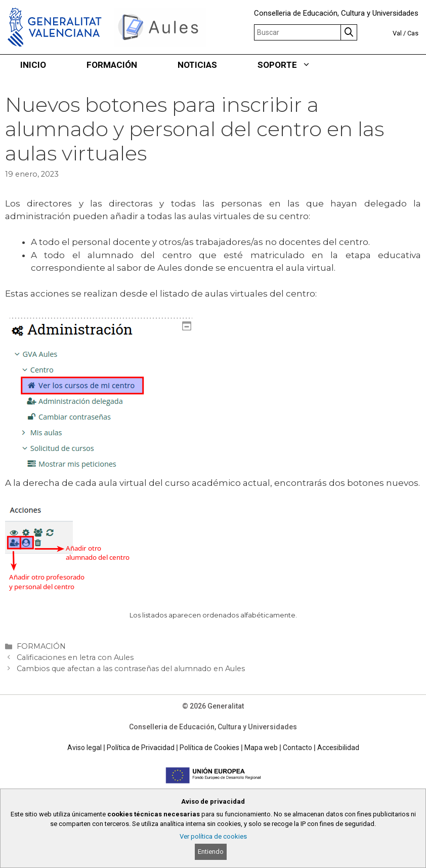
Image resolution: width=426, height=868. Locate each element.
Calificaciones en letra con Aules (75, 657)
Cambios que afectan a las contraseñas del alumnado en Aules (131, 669)
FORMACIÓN (112, 65)
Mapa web (261, 748)
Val (397, 33)
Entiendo (211, 852)
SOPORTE (294, 65)
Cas (413, 33)
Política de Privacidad (141, 748)
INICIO (33, 65)
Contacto (297, 748)
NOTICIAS (197, 65)
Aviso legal (84, 748)
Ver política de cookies (213, 836)
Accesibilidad (338, 748)
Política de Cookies (209, 748)
